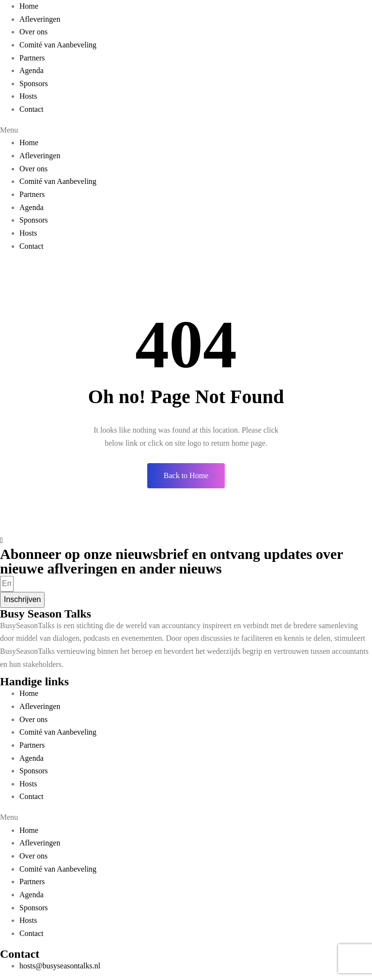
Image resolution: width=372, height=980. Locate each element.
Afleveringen (40, 19)
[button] (186, 130)
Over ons (33, 32)
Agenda (31, 70)
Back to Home (186, 475)
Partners (32, 58)
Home (29, 6)
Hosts (28, 96)
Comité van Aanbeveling (58, 45)
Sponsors (34, 83)
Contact (31, 109)
